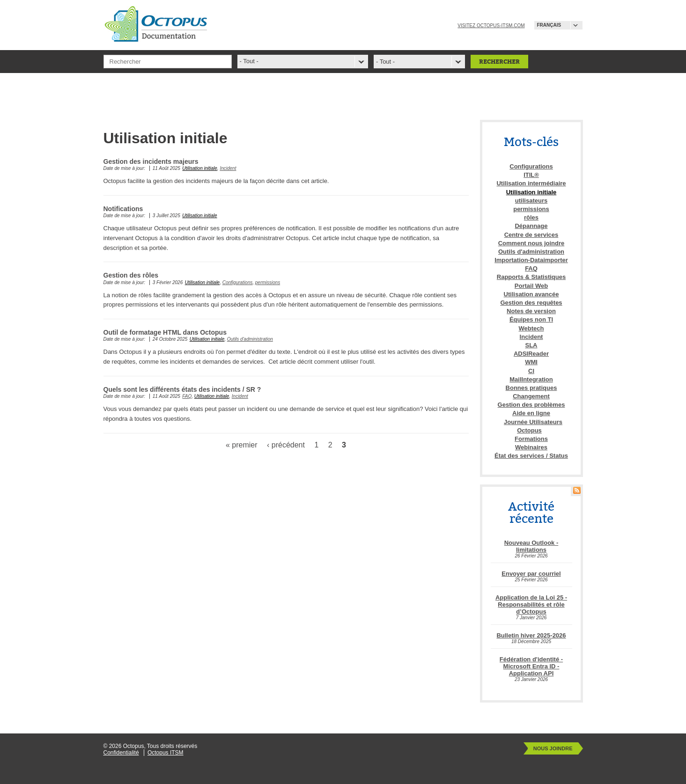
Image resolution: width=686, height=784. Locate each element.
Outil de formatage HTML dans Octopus (165, 332)
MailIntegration (531, 379)
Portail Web (531, 286)
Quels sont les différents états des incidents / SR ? (182, 389)
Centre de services (531, 235)
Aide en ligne (531, 413)
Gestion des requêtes (531, 303)
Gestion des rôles (131, 275)
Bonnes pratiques (531, 388)
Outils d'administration (250, 339)
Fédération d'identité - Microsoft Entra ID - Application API (531, 666)
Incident (228, 168)
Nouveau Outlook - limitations (531, 546)
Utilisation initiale (199, 168)
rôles (531, 217)
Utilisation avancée (531, 294)
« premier (242, 445)
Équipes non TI (531, 319)
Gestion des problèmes (531, 405)
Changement (531, 396)
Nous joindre (553, 748)
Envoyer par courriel (531, 574)
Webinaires (531, 447)
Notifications (123, 209)
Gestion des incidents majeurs (151, 161)
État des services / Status (531, 456)
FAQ (187, 396)
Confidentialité (121, 753)
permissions (268, 282)
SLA (531, 345)
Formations (531, 439)
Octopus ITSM (166, 753)
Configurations (237, 282)
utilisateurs (531, 201)
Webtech (531, 328)
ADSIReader (531, 354)
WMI (531, 362)
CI (531, 371)
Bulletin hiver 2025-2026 (531, 635)
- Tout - (385, 62)
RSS (577, 490)
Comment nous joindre (531, 243)
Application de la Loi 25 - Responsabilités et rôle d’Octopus (531, 604)
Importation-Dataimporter (531, 260)
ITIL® (531, 175)
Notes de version (531, 311)
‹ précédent (286, 445)
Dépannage (531, 226)
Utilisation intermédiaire (531, 183)
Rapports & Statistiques (531, 277)
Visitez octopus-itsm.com (491, 26)
